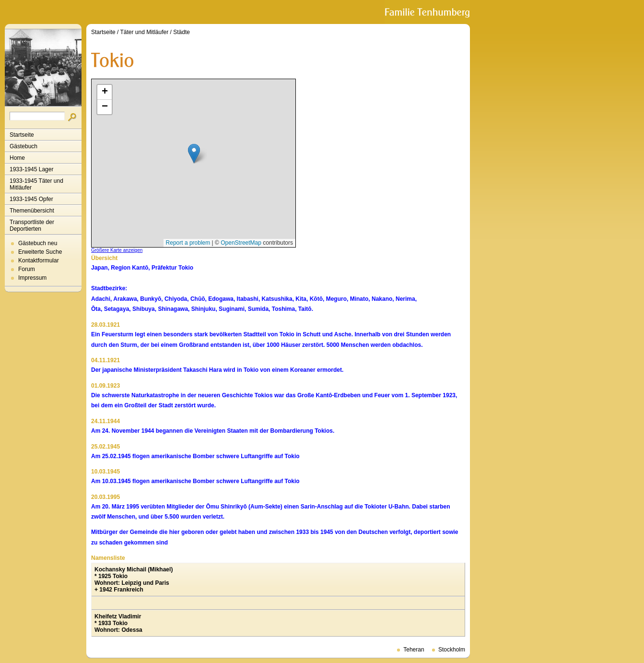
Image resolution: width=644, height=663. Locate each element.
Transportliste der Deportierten (32, 225)
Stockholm (452, 650)
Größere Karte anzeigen (117, 250)
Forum (27, 269)
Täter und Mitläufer (145, 32)
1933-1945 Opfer (31, 199)
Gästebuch (23, 146)
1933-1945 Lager (31, 169)
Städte (181, 32)
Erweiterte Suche (40, 252)
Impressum (32, 278)
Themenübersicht (32, 211)
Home (17, 158)
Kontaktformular (39, 260)
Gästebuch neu (38, 243)
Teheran (414, 650)
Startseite (22, 135)
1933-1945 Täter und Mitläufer (36, 184)
